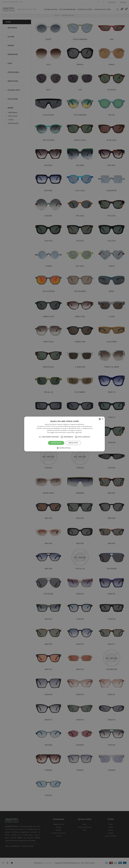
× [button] (103, 419)
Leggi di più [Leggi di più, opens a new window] (78, 432)
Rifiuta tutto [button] (73, 443)
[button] (64, 448)
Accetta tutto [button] (56, 443)
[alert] (64, 434)
